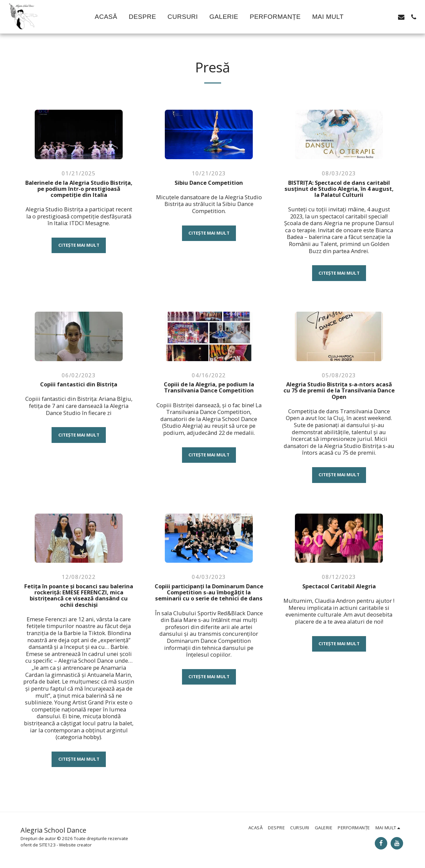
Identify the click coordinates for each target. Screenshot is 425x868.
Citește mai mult (79, 245)
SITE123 (47, 845)
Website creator (75, 845)
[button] (364, 17)
